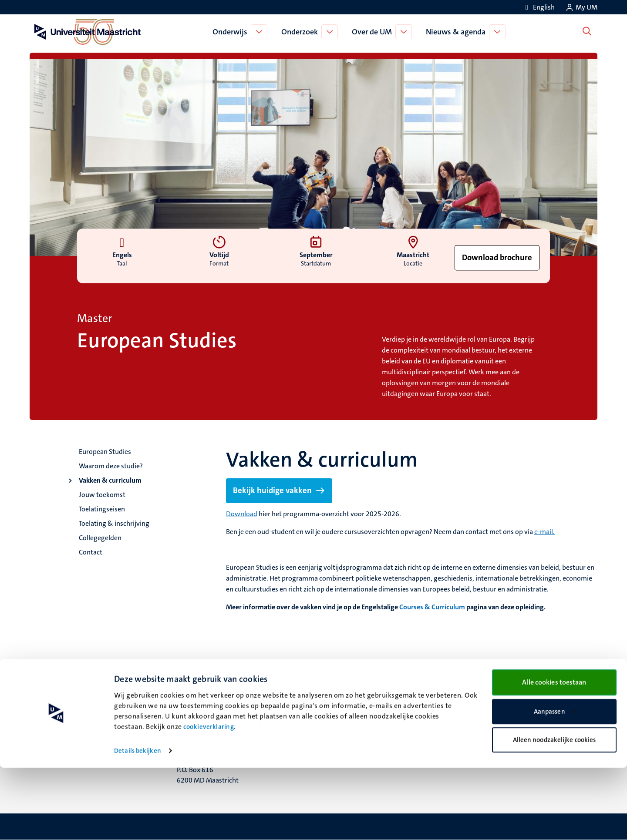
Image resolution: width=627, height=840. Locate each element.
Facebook (338, 715)
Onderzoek (302, 32)
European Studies (105, 452)
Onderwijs (232, 32)
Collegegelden (100, 538)
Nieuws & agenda (458, 32)
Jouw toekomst (102, 495)
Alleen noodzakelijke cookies (555, 812)
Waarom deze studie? (111, 466)
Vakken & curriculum (110, 480)
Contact (91, 552)
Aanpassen (555, 784)
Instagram (339, 726)
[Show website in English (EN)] (539, 7)
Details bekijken (138, 823)
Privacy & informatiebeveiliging (519, 726)
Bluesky (335, 704)
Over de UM (374, 32)
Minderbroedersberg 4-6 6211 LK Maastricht (214, 721)
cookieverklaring (209, 799)
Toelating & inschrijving (114, 523)
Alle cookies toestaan (554, 754)
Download (242, 514)
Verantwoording (496, 715)
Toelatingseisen (102, 509)
